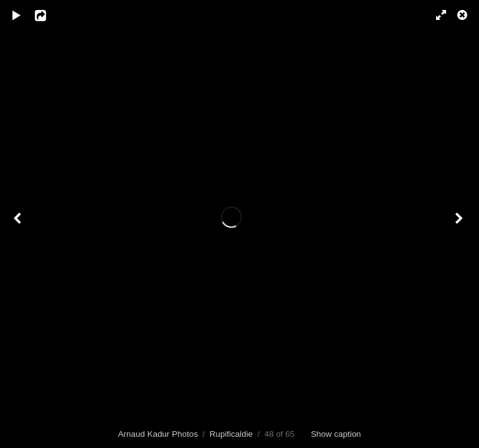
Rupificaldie (231, 434)
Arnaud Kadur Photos (158, 434)
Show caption (336, 434)
